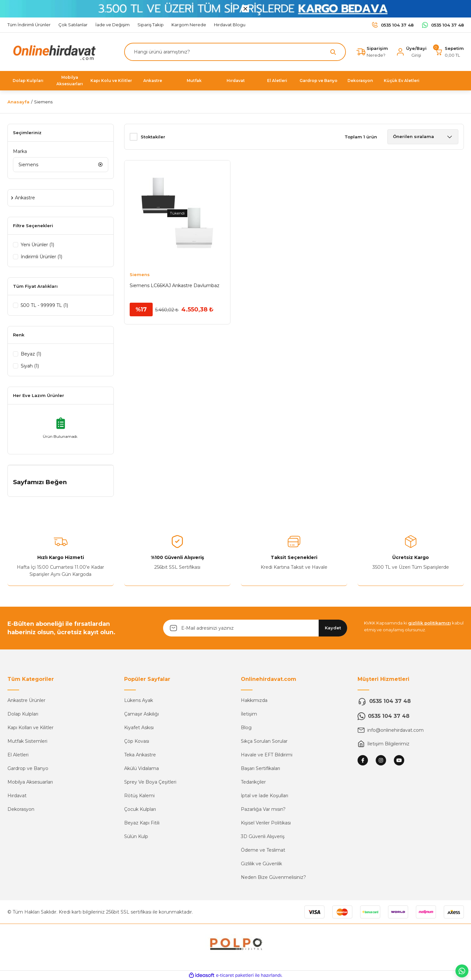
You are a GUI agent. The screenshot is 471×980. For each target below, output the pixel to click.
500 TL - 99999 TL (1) (44, 305)
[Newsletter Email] (255, 628)
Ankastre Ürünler (26, 700)
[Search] (235, 52)
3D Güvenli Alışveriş (263, 836)
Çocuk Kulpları (140, 809)
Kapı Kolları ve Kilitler (30, 728)
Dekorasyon (21, 809)
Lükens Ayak (139, 700)
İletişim (249, 714)
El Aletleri (18, 755)
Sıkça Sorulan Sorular (264, 741)
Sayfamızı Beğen (40, 482)
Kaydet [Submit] (333, 628)
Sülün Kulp (136, 836)
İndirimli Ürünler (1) (41, 257)
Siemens (43, 102)
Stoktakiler (153, 137)
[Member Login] (411, 52)
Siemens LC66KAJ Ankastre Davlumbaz (175, 286)
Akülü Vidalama (141, 768)
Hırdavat (17, 796)
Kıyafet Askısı (139, 728)
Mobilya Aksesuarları (30, 782)
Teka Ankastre (140, 755)
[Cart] (449, 52)
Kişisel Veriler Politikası (266, 823)
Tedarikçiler (253, 782)
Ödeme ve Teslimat (263, 850)
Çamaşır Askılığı (141, 714)
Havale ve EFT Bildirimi (267, 755)
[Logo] (53, 51)
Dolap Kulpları (23, 714)
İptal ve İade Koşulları (265, 796)
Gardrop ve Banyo (28, 768)
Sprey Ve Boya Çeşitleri (150, 782)
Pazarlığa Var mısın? (263, 809)
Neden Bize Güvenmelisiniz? (273, 877)
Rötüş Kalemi (139, 796)
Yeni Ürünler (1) (37, 245)
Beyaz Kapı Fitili (142, 823)
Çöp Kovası (137, 741)
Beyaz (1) (31, 354)
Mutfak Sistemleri (27, 741)
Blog (246, 728)
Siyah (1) (30, 366)
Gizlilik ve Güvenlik (261, 864)
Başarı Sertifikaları (260, 768)
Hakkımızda (254, 700)
